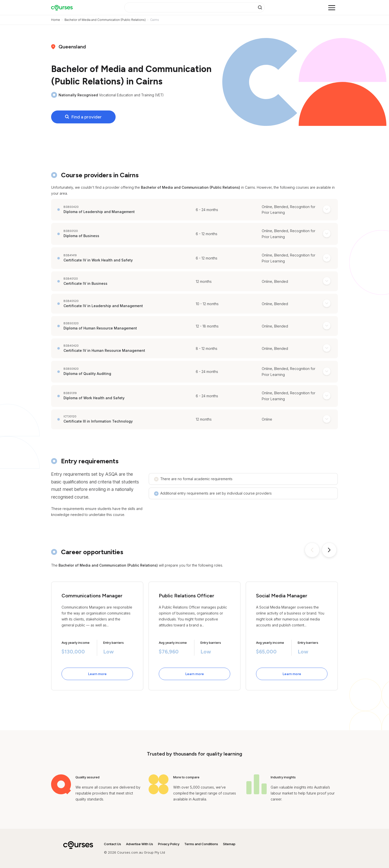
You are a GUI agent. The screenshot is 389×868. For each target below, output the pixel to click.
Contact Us (113, 844)
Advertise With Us (140, 844)
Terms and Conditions (201, 844)
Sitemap (229, 844)
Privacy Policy (169, 844)
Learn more (97, 674)
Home (56, 20)
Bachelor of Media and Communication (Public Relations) (105, 20)
